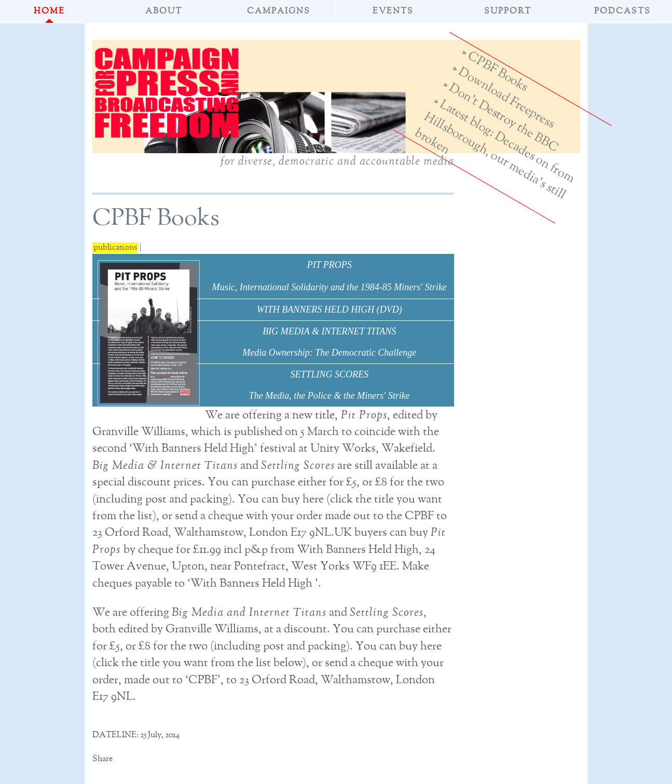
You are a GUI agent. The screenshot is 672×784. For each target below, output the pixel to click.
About (164, 11)
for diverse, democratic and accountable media (337, 161)
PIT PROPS (330, 265)
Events (393, 11)
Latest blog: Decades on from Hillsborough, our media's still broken (495, 150)
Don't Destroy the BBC (503, 118)
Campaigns (279, 11)
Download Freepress (506, 98)
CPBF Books (498, 71)
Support (508, 11)
